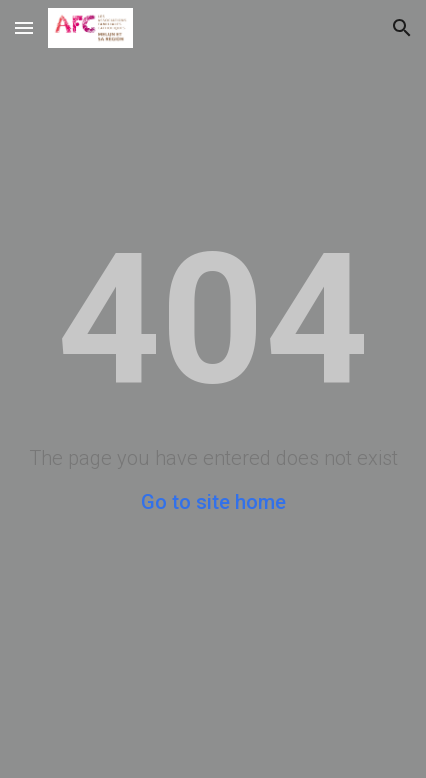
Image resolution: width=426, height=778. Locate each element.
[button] (24, 27)
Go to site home (213, 502)
